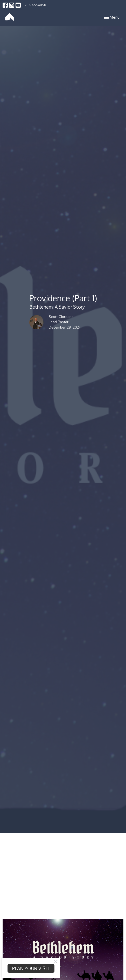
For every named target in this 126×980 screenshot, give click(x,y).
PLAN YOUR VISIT (31, 968)
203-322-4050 (35, 5)
